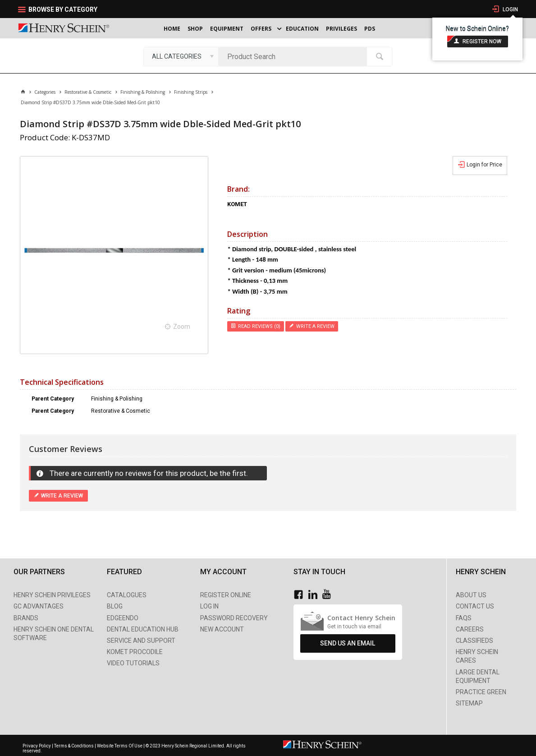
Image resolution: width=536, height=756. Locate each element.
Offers (261, 29)
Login (510, 9)
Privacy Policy (37, 746)
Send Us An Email (348, 643)
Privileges (341, 29)
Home (172, 29)
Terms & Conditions (74, 746)
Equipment (227, 29)
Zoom (182, 327)
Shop (195, 29)
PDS (370, 29)
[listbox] (181, 56)
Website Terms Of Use (120, 746)
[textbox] (295, 56)
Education (302, 29)
